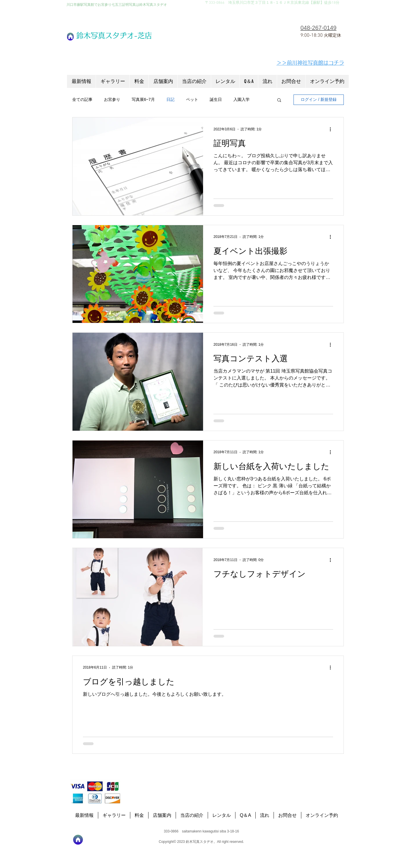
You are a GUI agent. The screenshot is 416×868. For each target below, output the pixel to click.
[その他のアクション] (332, 129)
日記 (170, 99)
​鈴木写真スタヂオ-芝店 (114, 35)
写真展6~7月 (143, 99)
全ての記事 (82, 99)
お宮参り (112, 99)
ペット (192, 99)
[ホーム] (70, 37)
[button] (279, 100)
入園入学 (242, 99)
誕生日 (216, 99)
